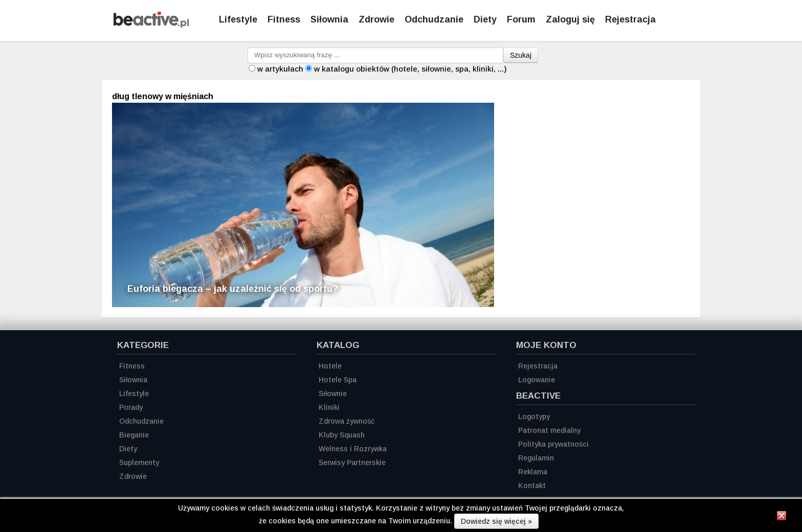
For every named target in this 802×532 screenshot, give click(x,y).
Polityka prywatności (553, 444)
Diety (485, 19)
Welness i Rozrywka (353, 449)
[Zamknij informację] (782, 517)
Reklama (533, 472)
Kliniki (329, 407)
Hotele (330, 366)
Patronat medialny (549, 430)
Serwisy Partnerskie (352, 462)
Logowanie (537, 380)
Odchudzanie (434, 19)
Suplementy (139, 462)
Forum (521, 19)
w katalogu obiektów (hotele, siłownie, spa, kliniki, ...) (410, 69)
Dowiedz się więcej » (496, 521)
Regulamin (536, 458)
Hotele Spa (338, 380)
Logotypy (534, 417)
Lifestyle (238, 19)
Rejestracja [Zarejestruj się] (630, 19)
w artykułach (280, 69)
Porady (131, 407)
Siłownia (329, 19)
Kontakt (532, 485)
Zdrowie (376, 19)
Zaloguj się (570, 19)
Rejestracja (538, 366)
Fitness (284, 19)
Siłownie (333, 394)
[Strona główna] (151, 25)
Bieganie (134, 435)
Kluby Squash (342, 435)
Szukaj (521, 55)
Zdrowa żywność (347, 421)
